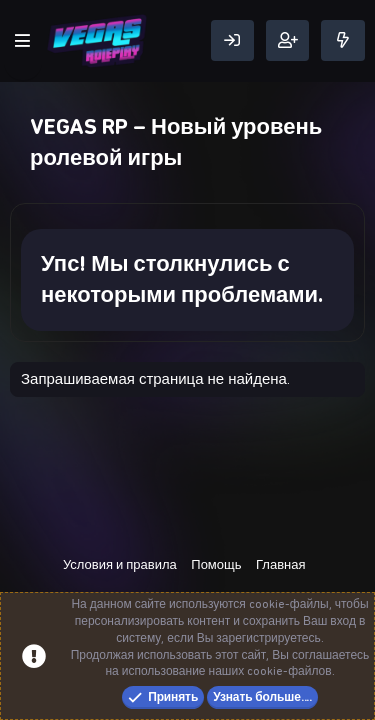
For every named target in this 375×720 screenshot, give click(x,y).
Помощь (216, 564)
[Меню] (23, 41)
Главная (280, 564)
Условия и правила (120, 564)
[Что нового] (343, 40)
